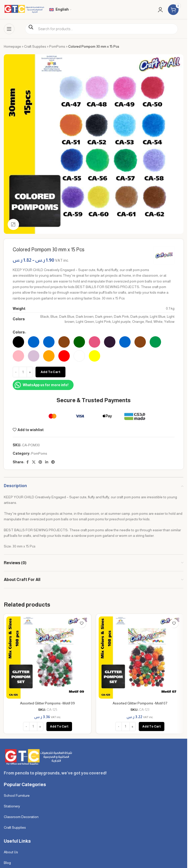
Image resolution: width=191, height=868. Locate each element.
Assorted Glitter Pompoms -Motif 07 (140, 703)
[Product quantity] (23, 372)
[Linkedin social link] (47, 462)
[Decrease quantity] (16, 372)
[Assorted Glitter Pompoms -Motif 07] (140, 658)
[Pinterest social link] (40, 462)
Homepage (12, 46)
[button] (59, 727)
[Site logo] (24, 9)
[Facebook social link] (27, 462)
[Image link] (38, 756)
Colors (19, 332)
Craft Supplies (35, 46)
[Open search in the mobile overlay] (101, 29)
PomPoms (57, 46)
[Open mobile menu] (9, 29)
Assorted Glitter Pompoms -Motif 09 (47, 703)
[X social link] (34, 462)
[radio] (18, 342)
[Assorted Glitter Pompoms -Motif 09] (47, 658)
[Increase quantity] (30, 372)
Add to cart (50, 372)
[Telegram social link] (53, 462)
